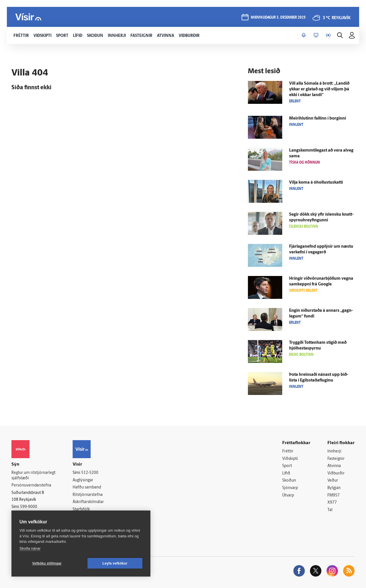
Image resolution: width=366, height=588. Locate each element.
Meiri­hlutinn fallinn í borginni (318, 119)
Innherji (334, 451)
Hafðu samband (87, 487)
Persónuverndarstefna (31, 485)
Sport (287, 466)
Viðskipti (290, 459)
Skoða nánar (30, 548)
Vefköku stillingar (47, 563)
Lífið (286, 473)
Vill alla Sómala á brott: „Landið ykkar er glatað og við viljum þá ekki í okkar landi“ (319, 89)
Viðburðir (336, 473)
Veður (333, 481)
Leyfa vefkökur (115, 563)
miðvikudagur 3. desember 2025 (278, 18)
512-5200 (90, 473)
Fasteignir (336, 459)
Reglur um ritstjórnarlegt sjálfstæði (33, 476)
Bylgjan (334, 488)
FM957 (334, 495)
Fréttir (288, 451)
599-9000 (29, 507)
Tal (330, 510)
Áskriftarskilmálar (88, 502)
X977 (332, 503)
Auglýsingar (83, 480)
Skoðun (289, 481)
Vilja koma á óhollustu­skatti (316, 183)
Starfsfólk (81, 509)
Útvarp (288, 495)
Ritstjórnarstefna (88, 495)
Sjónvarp (290, 488)
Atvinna (334, 466)
